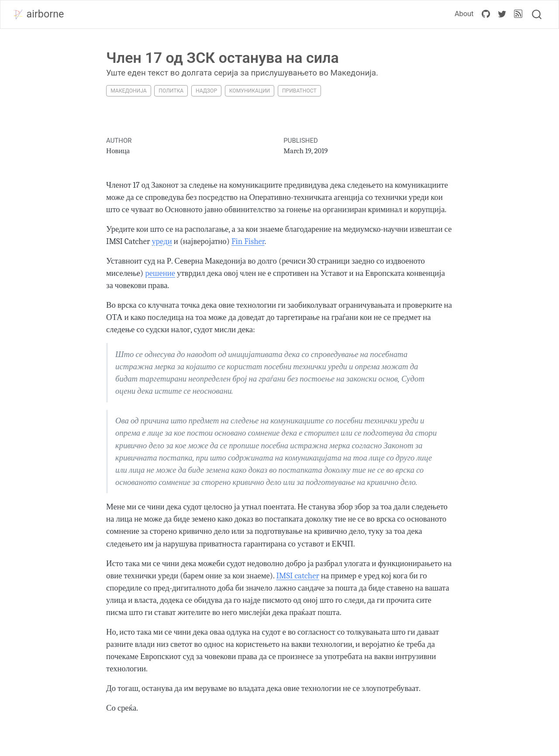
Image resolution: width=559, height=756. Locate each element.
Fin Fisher (248, 241)
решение (160, 273)
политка (171, 91)
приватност (299, 91)
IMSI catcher (297, 576)
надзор (206, 91)
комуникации (250, 91)
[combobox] (537, 14)
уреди (162, 241)
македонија (128, 91)
